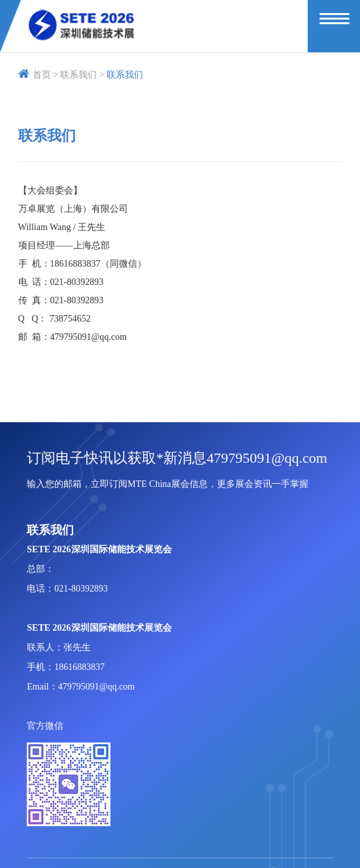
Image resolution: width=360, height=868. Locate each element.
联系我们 (125, 75)
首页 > (38, 75)
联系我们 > (82, 75)
